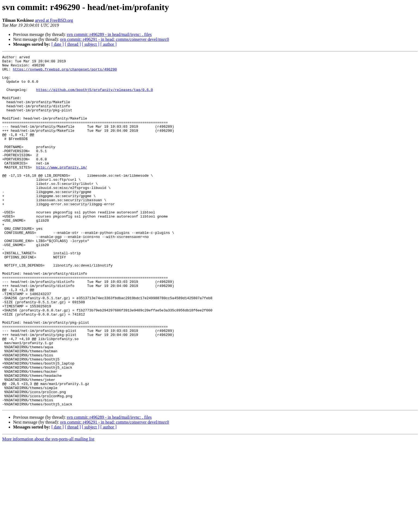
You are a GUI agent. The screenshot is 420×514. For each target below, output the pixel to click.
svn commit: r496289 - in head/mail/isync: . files (109, 34)
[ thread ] (73, 44)
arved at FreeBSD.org (54, 20)
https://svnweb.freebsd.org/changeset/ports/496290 (65, 72)
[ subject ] (91, 44)
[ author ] (109, 44)
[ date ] (58, 44)
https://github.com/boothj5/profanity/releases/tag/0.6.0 (95, 97)
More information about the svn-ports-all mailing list (48, 509)
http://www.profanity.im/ (62, 190)
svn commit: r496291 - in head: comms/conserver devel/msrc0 (114, 39)
